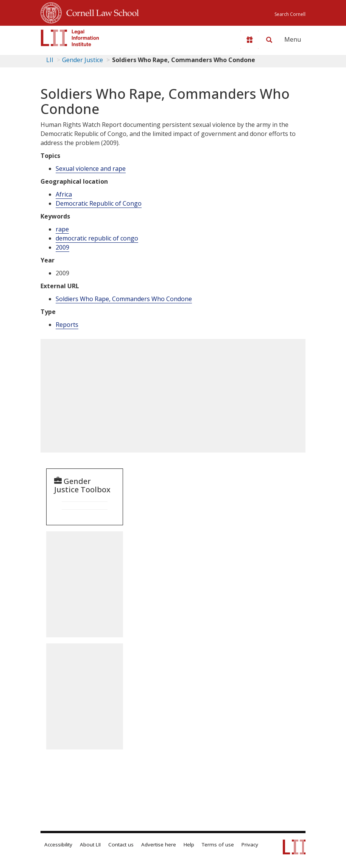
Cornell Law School (100, 12)
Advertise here (159, 845)
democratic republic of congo (97, 238)
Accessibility (58, 845)
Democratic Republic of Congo (99, 203)
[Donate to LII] (249, 40)
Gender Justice (83, 60)
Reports (67, 325)
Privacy (250, 845)
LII (50, 60)
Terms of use (218, 845)
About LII (90, 845)
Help (189, 845)
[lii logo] (70, 38)
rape (62, 229)
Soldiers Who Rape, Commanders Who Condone (124, 299)
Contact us (121, 845)
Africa (64, 194)
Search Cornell (290, 14)
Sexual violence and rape (91, 169)
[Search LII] (269, 40)
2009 (62, 247)
